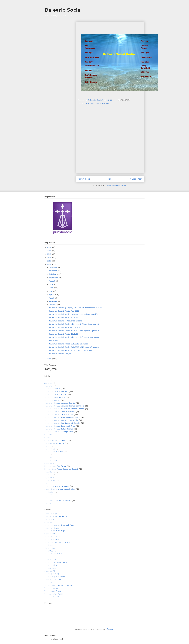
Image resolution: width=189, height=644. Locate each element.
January (53, 305)
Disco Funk (50, 449)
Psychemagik (50, 478)
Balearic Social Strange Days (59, 432)
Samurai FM (50, 571)
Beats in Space (52, 528)
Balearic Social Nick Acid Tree (60, 426)
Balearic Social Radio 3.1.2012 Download (68, 344)
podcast (48, 475)
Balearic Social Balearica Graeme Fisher (64, 409)
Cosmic (47, 438)
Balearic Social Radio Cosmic (59, 429)
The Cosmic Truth (53, 591)
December (54, 268)
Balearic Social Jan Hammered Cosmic (62, 423)
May (51, 291)
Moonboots (49, 463)
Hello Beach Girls (53, 554)
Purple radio (51, 565)
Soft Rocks (50, 583)
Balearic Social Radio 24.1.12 (63, 318)
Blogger (110, 629)
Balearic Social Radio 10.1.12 (63, 334)
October (53, 274)
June (52, 288)
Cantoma (48, 435)
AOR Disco (49, 519)
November (54, 271)
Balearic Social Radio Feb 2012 (64, 311)
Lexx (47, 557)
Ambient (48, 383)
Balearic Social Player (60, 354)
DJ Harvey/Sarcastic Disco (57, 542)
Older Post (136, 179)
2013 (50, 261)
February (54, 302)
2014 (50, 258)
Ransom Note (50, 568)
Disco (47, 446)
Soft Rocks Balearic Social (58, 501)
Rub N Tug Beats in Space (57, 486)
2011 (50, 359)
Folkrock (49, 458)
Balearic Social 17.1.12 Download (65, 327)
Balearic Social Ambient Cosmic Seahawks (64, 406)
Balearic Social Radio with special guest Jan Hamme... (76, 337)
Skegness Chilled (53, 580)
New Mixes (53, 341)
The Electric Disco (54, 594)
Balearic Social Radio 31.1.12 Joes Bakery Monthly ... (76, 314)
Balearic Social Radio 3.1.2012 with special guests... (76, 347)
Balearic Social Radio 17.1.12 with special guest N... (76, 331)
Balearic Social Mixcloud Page (59, 525)
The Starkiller (52, 597)
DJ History (50, 545)
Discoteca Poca (52, 540)
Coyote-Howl (50, 534)
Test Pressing (51, 588)
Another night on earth (56, 517)
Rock (47, 483)
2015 (50, 254)
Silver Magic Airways (55, 577)
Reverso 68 (50, 481)
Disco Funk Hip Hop (54, 452)
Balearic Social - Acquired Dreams (65, 321)
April (52, 295)
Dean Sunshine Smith (54, 443)
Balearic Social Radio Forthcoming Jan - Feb (70, 350)
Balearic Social (63, 10)
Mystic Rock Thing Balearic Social (61, 469)
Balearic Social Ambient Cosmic (60, 403)
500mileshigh (51, 514)
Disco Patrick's (52, 537)
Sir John (49, 495)
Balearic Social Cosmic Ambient (60, 412)
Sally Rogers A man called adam (60, 489)
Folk (47, 455)
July (52, 284)
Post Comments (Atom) (117, 185)
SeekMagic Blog (52, 574)
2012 (50, 264)
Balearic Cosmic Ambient (98, 104)
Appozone (49, 522)
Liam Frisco (50, 560)
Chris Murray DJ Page (55, 531)
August (53, 281)
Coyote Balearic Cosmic (56, 440)
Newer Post (84, 179)
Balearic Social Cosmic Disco (59, 415)
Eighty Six (50, 548)
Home (110, 179)
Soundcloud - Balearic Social (59, 585)
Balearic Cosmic (52, 389)
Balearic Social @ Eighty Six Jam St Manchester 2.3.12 (76, 308)
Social (47, 498)
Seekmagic (49, 492)
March (52, 298)
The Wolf (49, 503)
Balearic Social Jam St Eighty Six (61, 420)
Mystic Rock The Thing (55, 466)
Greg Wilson (50, 551)
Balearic (49, 386)
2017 (50, 247)
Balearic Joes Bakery (55, 397)
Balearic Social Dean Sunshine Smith (62, 417)
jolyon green (51, 460)
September (54, 278)
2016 (50, 251)
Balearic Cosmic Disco (55, 395)
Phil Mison (50, 472)
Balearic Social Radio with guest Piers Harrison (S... (76, 324)
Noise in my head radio (56, 562)
